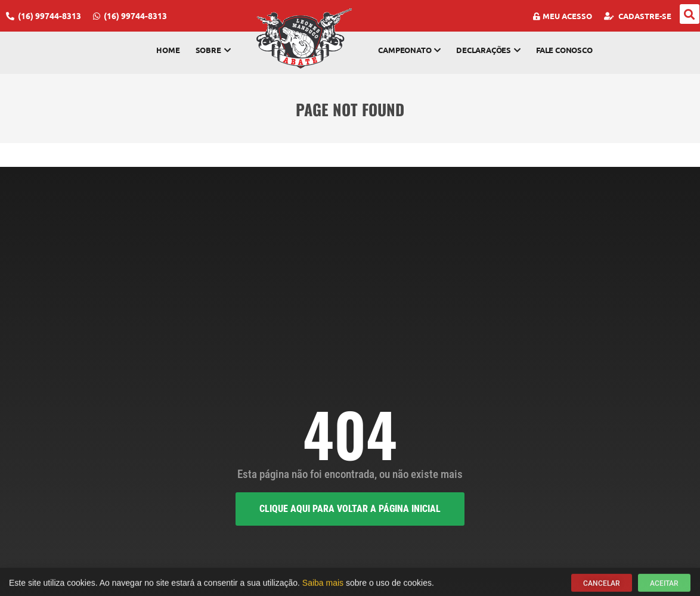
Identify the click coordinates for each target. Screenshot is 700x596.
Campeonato (409, 50)
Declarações (488, 50)
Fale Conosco (564, 50)
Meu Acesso (563, 16)
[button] (690, 14)
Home (168, 50)
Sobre (213, 50)
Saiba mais (323, 585)
